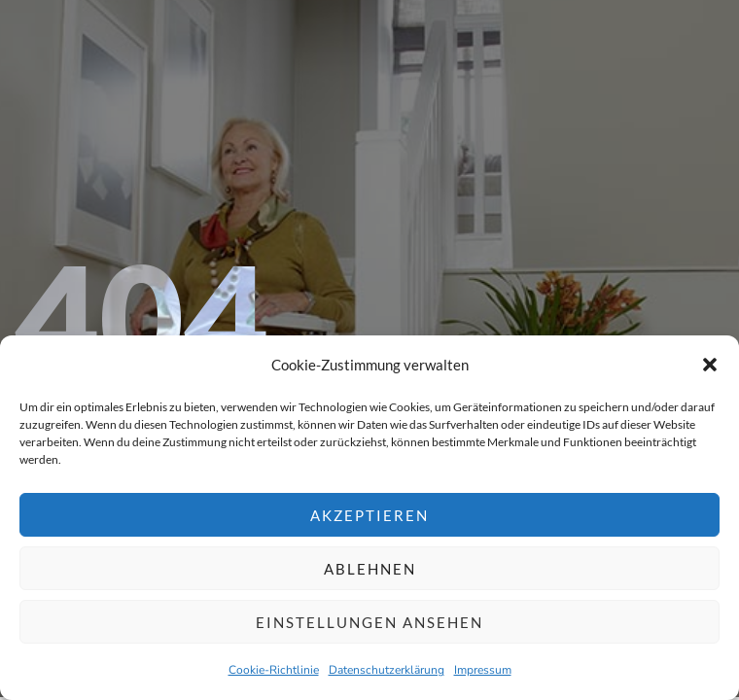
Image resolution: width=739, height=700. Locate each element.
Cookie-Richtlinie (274, 670)
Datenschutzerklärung (387, 670)
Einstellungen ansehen (369, 622)
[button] (710, 365)
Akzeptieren (369, 515)
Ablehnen (370, 569)
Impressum (483, 670)
